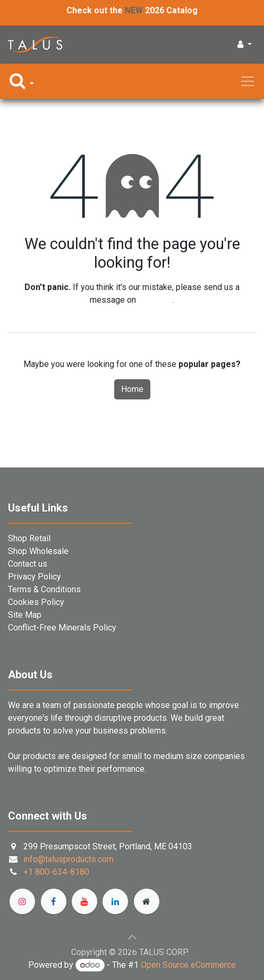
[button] (245, 44)
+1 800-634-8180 (56, 872)
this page (155, 300)
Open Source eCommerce (188, 965)
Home (132, 389)
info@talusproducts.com (69, 859)
